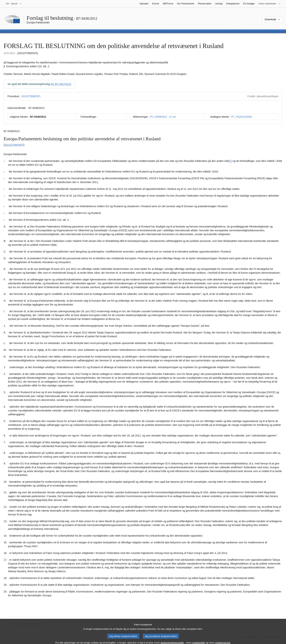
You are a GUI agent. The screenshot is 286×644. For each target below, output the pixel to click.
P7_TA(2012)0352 (242, 117)
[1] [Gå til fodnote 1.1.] (230, 161)
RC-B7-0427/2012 (61, 84)
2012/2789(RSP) (31, 96)
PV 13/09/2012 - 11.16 (163, 117)
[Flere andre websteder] (269, 4)
